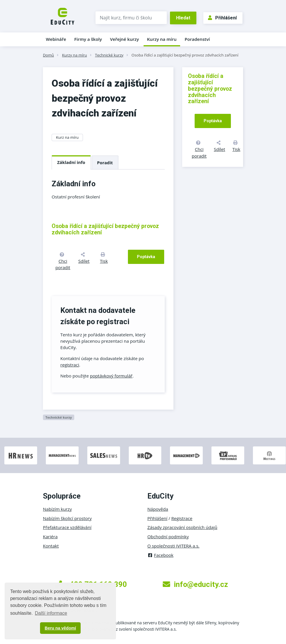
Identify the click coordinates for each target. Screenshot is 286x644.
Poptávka (146, 257)
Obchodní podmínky (168, 537)
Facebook (160, 555)
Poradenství (197, 39)
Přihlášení (222, 18)
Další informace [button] (51, 613)
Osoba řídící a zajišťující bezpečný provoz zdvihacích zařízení (185, 55)
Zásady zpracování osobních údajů (182, 527)
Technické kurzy (109, 55)
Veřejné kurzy (124, 39)
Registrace (182, 518)
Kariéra (50, 537)
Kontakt (51, 546)
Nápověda (158, 509)
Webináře (56, 39)
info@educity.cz (195, 584)
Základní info (71, 162)
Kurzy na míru (162, 39)
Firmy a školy (88, 39)
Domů (48, 55)
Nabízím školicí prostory (67, 518)
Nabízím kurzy (57, 509)
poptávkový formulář (111, 376)
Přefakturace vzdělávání (67, 527)
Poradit (105, 163)
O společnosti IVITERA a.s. (173, 546)
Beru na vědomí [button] (60, 628)
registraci (70, 365)
